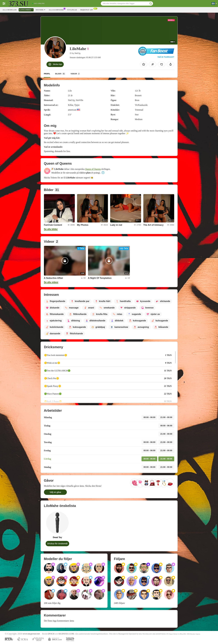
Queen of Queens (93, 169)
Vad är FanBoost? (166, 57)
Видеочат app (87, 10)
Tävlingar (72, 10)
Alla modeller (10, 10)
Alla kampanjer (57, 10)
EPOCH (51, 634)
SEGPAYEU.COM (66, 634)
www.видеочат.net (31, 634)
